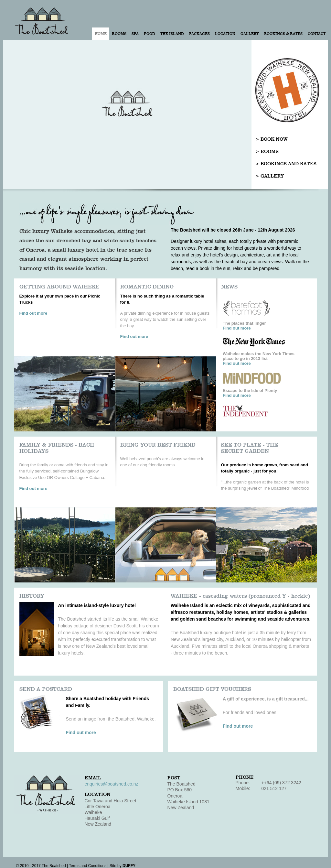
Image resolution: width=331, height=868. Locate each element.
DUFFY (129, 866)
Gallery (250, 34)
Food (149, 34)
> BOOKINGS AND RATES (286, 164)
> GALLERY (270, 176)
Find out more (33, 313)
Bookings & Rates (283, 34)
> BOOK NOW (272, 139)
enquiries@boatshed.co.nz (112, 784)
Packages (199, 34)
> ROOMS (267, 152)
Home (101, 34)
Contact (317, 34)
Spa (135, 34)
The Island (172, 34)
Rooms (119, 34)
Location (225, 34)
